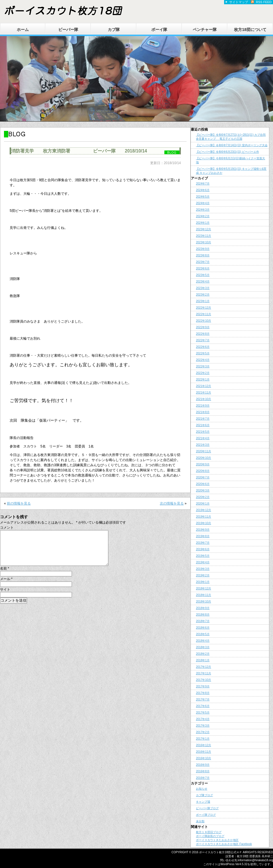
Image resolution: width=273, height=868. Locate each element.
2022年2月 (203, 373)
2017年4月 (203, 719)
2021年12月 (203, 386)
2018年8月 (203, 615)
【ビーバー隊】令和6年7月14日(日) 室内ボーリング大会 (232, 145)
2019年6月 (203, 549)
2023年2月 (203, 295)
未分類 (200, 821)
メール (6, 586)
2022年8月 (203, 334)
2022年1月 (203, 379)
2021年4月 (203, 438)
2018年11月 (203, 595)
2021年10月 (203, 399)
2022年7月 (203, 340)
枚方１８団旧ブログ (209, 832)
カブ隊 (114, 30)
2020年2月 (203, 497)
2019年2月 (203, 575)
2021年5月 (203, 432)
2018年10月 (203, 602)
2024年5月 (203, 197)
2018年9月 (203, 608)
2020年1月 (203, 504)
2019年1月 (203, 582)
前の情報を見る (19, 503)
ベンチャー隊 (205, 30)
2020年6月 (203, 484)
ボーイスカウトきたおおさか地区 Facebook (224, 844)
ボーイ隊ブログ (206, 815)
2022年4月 (203, 360)
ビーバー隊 (68, 30)
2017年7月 (203, 699)
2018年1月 (203, 660)
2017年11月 (203, 673)
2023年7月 (203, 262)
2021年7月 (203, 419)
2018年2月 (203, 654)
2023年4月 (203, 282)
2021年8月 (203, 412)
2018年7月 (203, 621)
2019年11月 (203, 517)
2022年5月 (203, 353)
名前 (5, 575)
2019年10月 (203, 523)
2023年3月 (203, 288)
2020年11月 (203, 451)
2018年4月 (203, 641)
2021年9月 (203, 406)
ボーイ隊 (159, 30)
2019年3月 (203, 569)
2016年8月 (203, 771)
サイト (5, 596)
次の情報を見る (172, 503)
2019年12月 (203, 510)
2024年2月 (203, 216)
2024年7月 (203, 184)
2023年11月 (203, 236)
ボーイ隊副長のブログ (210, 836)
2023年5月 (203, 275)
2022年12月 (203, 308)
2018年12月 (203, 588)
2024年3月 (203, 210)
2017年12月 (203, 667)
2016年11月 (203, 752)
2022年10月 (203, 321)
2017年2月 (203, 732)
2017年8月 (203, 693)
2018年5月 (203, 634)
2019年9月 (203, 530)
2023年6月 (203, 268)
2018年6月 (203, 628)
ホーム (23, 30)
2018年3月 (203, 647)
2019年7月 (203, 543)
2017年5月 (203, 713)
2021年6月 (203, 425)
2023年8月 (203, 255)
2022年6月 (203, 347)
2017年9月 (203, 686)
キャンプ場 (203, 802)
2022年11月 (203, 314)
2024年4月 (203, 203)
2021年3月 (203, 445)
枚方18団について (250, 30)
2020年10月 (203, 458)
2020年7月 (203, 477)
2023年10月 (203, 242)
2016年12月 (203, 745)
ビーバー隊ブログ (207, 808)
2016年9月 (203, 765)
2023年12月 (203, 229)
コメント (7, 528)
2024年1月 (203, 223)
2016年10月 (203, 758)
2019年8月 (203, 536)
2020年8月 (203, 471)
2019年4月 (203, 562)
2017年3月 (203, 726)
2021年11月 (203, 393)
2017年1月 (203, 739)
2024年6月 (203, 190)
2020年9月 (203, 464)
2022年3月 (203, 366)
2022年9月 (203, 327)
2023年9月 (203, 249)
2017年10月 (203, 680)
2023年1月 (203, 301)
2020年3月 (203, 491)
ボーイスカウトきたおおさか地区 (217, 840)
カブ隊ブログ (204, 795)
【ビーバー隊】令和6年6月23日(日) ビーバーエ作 (227, 152)
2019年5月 (203, 556)
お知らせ (202, 789)
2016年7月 (203, 778)
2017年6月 (203, 706)
